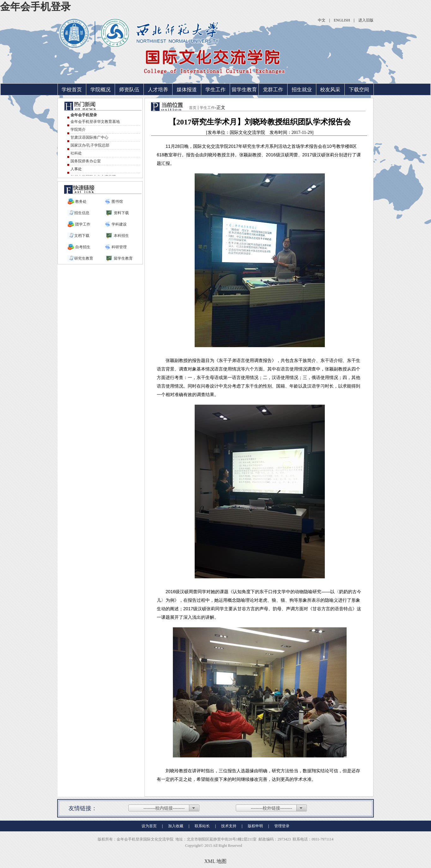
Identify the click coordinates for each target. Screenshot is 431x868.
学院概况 (100, 90)
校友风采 (330, 90)
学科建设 (119, 224)
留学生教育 (244, 90)
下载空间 (359, 90)
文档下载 (82, 236)
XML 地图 (216, 861)
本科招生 (121, 236)
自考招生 (83, 247)
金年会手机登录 (35, 7)
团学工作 (83, 224)
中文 (322, 20)
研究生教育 (84, 258)
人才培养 (158, 90)
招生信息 (82, 213)
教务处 (81, 202)
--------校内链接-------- (164, 808)
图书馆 (117, 202)
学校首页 (72, 90)
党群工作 (273, 90)
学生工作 (215, 90)
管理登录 (282, 826)
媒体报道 (187, 90)
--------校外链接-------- (272, 808)
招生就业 (302, 90)
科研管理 (119, 247)
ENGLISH (342, 20)
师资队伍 (129, 90)
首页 (193, 108)
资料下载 (121, 213)
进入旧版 (366, 20)
